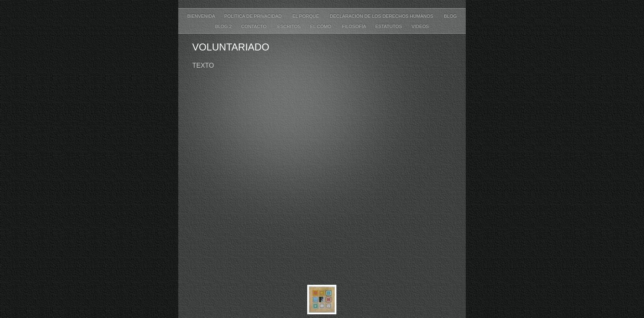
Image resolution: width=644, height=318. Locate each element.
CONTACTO (255, 26)
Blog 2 (224, 26)
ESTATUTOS (389, 26)
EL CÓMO (322, 26)
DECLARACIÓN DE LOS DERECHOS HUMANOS (383, 16)
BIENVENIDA (202, 16)
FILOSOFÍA (355, 26)
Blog (450, 16)
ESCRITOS (290, 26)
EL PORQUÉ (307, 16)
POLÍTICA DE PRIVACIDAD (254, 16)
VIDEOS (420, 26)
